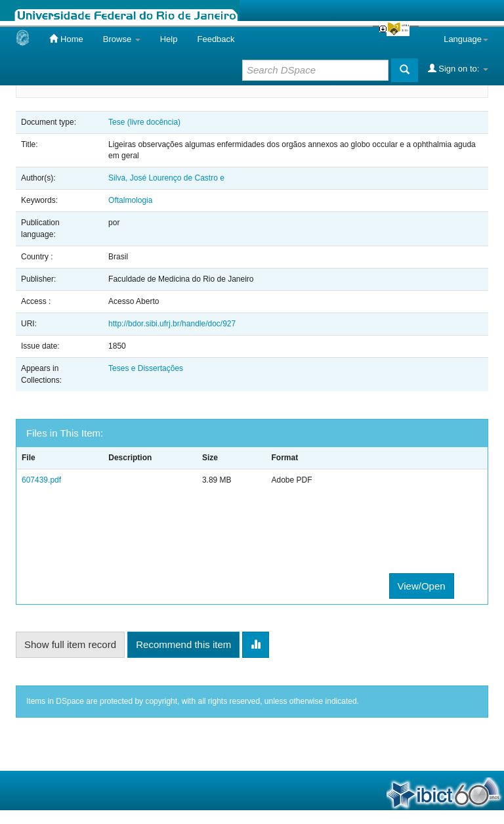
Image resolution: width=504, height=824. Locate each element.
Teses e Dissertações (146, 368)
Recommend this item (183, 644)
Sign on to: (458, 68)
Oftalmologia (130, 200)
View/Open (422, 586)
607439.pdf (41, 480)
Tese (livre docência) (144, 122)
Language (466, 39)
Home (66, 39)
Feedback (216, 39)
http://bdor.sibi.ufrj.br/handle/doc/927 (172, 324)
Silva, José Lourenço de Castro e (166, 178)
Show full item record (70, 644)
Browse (122, 39)
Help (169, 39)
